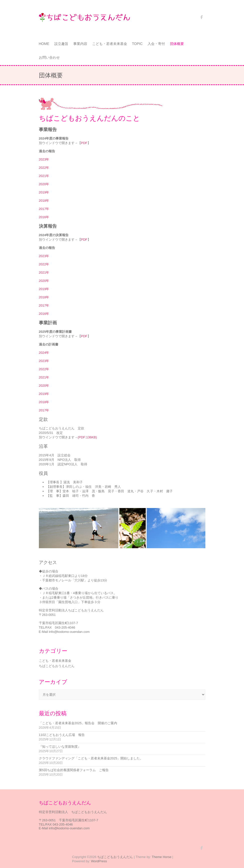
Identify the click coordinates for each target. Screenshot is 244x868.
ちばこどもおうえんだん (57, 666)
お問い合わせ (49, 57)
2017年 (44, 209)
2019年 (44, 192)
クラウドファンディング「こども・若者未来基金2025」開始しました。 (91, 758)
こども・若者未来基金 (110, 44)
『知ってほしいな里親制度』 (60, 747)
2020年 (44, 184)
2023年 (44, 159)
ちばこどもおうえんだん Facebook (202, 19)
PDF (84, 143)
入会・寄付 (156, 44)
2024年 (44, 353)
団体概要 (177, 44)
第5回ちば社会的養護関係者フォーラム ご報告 (74, 770)
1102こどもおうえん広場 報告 (62, 735)
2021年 (44, 176)
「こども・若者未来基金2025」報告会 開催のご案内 (78, 723)
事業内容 (80, 44)
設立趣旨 (61, 44)
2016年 (44, 217)
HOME (44, 44)
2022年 (44, 168)
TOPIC (137, 44)
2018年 (44, 201)
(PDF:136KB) (87, 437)
